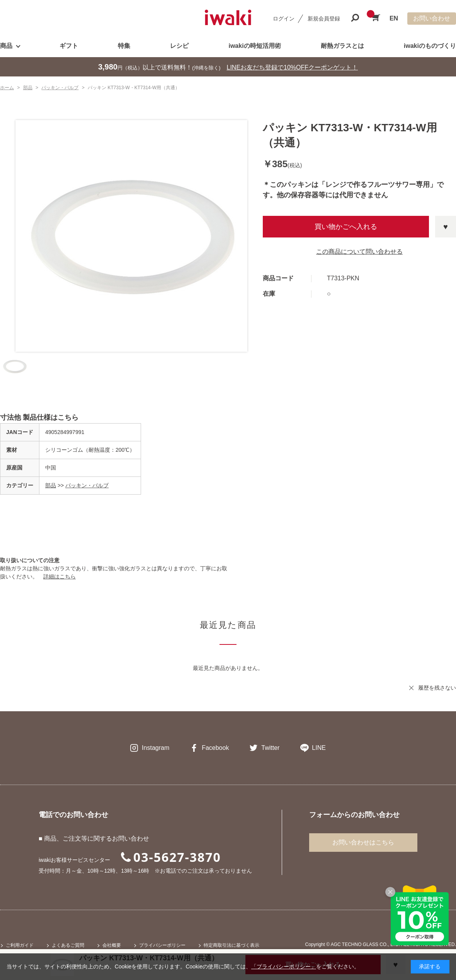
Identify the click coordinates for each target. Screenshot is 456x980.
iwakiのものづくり (430, 46)
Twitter (270, 748)
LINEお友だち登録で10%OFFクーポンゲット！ (293, 67)
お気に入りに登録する (446, 227)
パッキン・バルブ (87, 485)
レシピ (179, 46)
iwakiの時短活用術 (254, 46)
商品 (6, 46)
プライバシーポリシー (162, 945)
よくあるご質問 (68, 945)
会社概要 (112, 945)
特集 (124, 46)
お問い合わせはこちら (363, 842)
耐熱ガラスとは (342, 46)
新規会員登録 (324, 19)
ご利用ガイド (20, 945)
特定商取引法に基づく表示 (231, 945)
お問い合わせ (432, 18)
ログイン (284, 19)
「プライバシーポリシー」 (284, 966)
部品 (51, 485)
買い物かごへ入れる (346, 227)
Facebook (215, 748)
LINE (319, 748)
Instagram (156, 748)
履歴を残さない (437, 688)
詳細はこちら (60, 576)
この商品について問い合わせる (359, 252)
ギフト (69, 46)
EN (394, 18)
